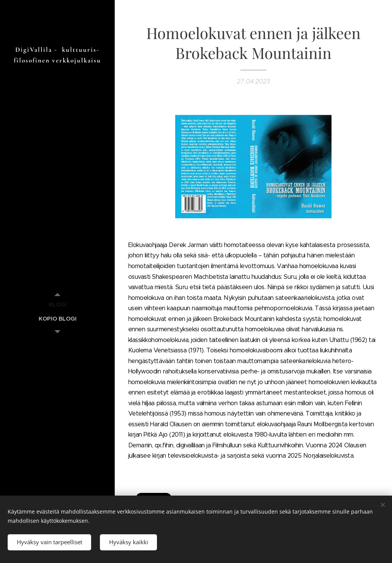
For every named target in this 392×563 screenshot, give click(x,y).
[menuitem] (57, 304)
